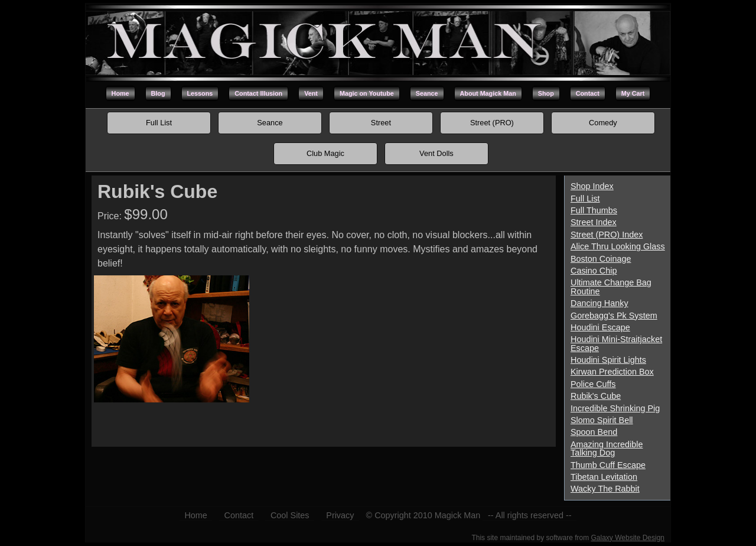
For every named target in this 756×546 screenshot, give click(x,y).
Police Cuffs (593, 384)
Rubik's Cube (596, 396)
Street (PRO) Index (607, 235)
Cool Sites (290, 515)
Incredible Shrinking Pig (615, 408)
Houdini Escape (600, 327)
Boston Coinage (601, 259)
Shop (546, 93)
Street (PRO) (492, 123)
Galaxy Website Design (628, 538)
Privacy (340, 515)
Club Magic (325, 153)
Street (381, 123)
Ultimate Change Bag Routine (611, 287)
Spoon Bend (594, 432)
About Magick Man (488, 93)
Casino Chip (594, 271)
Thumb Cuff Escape (608, 465)
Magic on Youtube (367, 93)
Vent (311, 93)
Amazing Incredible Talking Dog (607, 448)
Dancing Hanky (599, 303)
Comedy (603, 123)
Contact (588, 93)
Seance (427, 93)
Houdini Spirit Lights (608, 360)
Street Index (594, 222)
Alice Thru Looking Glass (618, 246)
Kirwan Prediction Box (612, 372)
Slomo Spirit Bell (602, 420)
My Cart (633, 93)
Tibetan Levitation (604, 477)
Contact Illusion (258, 93)
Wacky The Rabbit (605, 489)
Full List (159, 123)
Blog (158, 93)
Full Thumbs (594, 210)
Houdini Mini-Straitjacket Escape (616, 343)
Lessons (200, 93)
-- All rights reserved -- (530, 515)
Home (120, 93)
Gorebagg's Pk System (614, 316)
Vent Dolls (436, 153)
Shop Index (592, 186)
